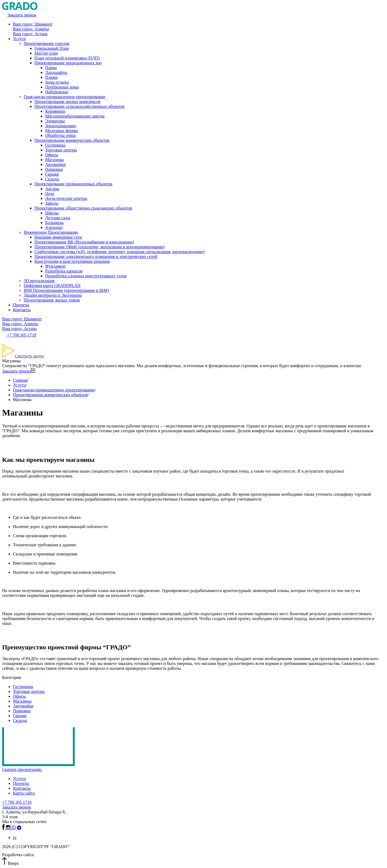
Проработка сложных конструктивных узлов (86, 276)
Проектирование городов (46, 43)
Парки (51, 68)
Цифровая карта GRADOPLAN (52, 286)
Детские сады (58, 218)
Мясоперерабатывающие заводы (75, 116)
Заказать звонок (17, 807)
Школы (52, 213)
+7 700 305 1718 (17, 802)
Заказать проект (19, 371)
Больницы (54, 223)
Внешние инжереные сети (58, 237)
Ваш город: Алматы (31, 29)
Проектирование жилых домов (52, 300)
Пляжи (51, 77)
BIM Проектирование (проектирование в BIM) (66, 290)
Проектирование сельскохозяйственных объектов (79, 106)
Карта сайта (24, 793)
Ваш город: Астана (30, 34)
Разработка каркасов (64, 271)
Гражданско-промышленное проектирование (64, 97)
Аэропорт (54, 227)
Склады (52, 179)
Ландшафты (56, 72)
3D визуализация (39, 281)
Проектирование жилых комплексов (67, 102)
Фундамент (55, 266)
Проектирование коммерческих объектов (72, 140)
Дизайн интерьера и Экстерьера (53, 295)
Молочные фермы (62, 131)
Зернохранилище (61, 126)
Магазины (54, 160)
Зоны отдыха (57, 82)
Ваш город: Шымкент (33, 24)
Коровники (55, 111)
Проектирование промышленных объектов (73, 184)
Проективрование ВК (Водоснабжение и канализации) (84, 242)
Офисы (52, 155)
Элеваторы (55, 121)
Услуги (19, 39)
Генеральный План (52, 48)
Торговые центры (61, 150)
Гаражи (52, 174)
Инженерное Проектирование (51, 232)
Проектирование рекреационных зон (68, 63)
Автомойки (55, 164)
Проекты (21, 305)
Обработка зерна (60, 135)
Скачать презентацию (24, 769)
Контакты (22, 310)
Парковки (54, 169)
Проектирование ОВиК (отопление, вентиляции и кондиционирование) (100, 247)
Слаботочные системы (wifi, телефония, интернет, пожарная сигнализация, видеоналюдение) (119, 252)
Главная (20, 380)
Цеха (50, 194)
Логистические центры (66, 198)
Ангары (52, 189)
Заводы (52, 203)
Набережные (57, 92)
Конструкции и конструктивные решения (72, 261)
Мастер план (46, 53)
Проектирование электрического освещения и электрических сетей (96, 256)
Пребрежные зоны (62, 87)
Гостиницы (55, 145)
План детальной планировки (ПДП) (67, 58)
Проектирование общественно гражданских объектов (83, 208)
